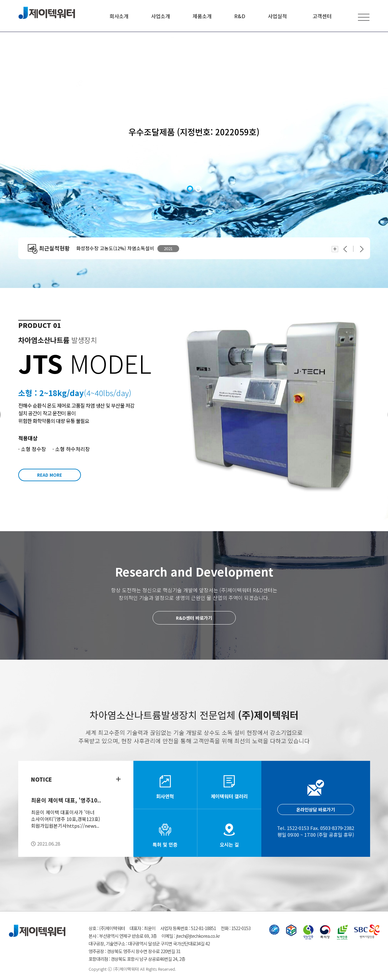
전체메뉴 (364, 17)
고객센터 (322, 16)
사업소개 (161, 16)
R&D (240, 16)
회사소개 (119, 16)
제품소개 (202, 16)
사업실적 (277, 16)
